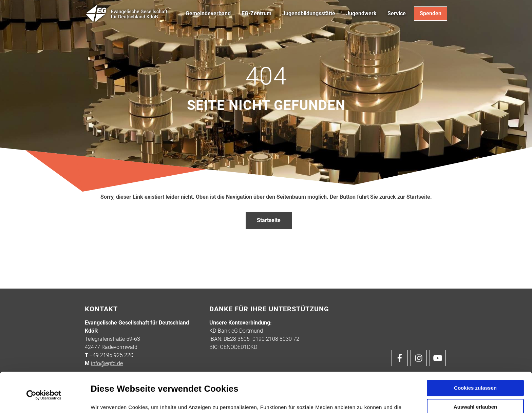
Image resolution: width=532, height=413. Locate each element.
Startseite (269, 220)
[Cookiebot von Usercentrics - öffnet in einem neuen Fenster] (44, 358)
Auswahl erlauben (475, 369)
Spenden (431, 13)
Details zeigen (363, 400)
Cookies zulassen (475, 350)
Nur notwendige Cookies (475, 390)
